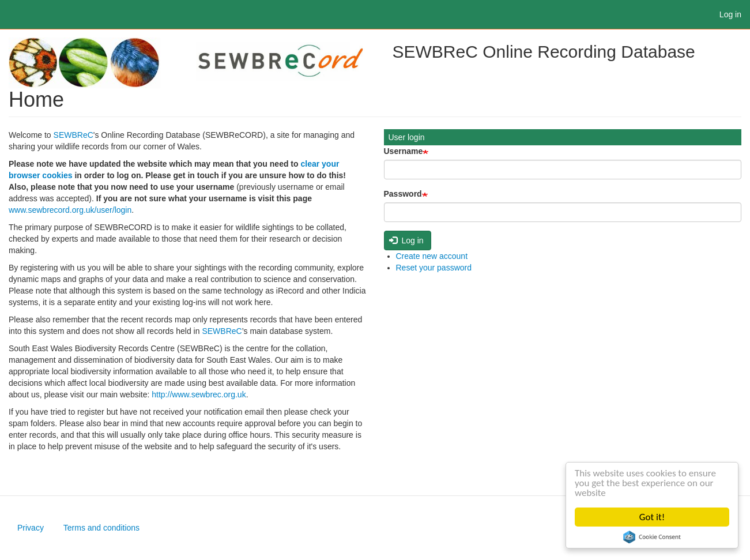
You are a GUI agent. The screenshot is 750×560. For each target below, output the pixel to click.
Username (404, 151)
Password (403, 194)
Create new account (432, 256)
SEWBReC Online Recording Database (544, 52)
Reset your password (434, 268)
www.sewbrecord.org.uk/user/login (70, 210)
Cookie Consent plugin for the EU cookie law (652, 537)
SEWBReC (74, 135)
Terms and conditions (101, 528)
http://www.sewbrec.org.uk (199, 394)
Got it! (652, 517)
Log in (730, 14)
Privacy (31, 528)
